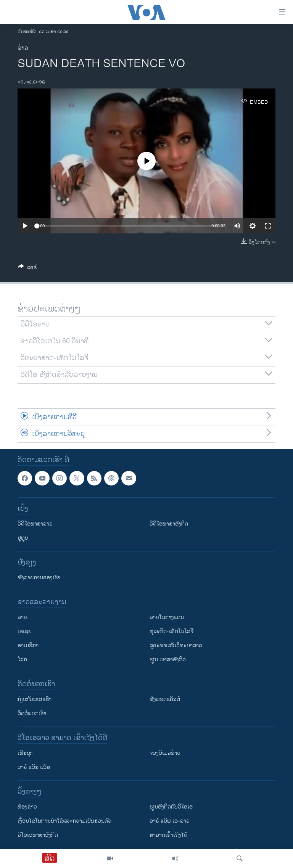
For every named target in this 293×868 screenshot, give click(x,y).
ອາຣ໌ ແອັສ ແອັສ (34, 767)
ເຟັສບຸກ (26, 753)
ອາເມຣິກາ (28, 645)
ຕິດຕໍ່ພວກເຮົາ (32, 713)
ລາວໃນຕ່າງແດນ (167, 617)
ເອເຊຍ (25, 631)
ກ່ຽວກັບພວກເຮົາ (35, 699)
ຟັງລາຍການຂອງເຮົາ (39, 578)
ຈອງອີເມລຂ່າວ (165, 753)
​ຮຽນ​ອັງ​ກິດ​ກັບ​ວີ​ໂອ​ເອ (171, 807)
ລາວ (22, 617)
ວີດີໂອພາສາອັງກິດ (169, 524)
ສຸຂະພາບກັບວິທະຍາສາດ (176, 645)
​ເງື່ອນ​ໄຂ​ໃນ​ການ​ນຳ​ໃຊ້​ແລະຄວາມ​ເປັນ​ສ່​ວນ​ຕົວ (64, 821)
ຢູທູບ (23, 538)
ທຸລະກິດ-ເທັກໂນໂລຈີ (171, 631)
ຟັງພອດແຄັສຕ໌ (165, 699)
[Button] (27, 269)
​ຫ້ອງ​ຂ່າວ (27, 807)
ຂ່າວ (23, 48)
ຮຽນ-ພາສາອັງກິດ (168, 660)
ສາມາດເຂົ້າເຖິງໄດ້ (168, 835)
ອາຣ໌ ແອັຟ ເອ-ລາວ (170, 821)
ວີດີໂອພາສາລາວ (35, 524)
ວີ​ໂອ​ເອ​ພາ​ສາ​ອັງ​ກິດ (38, 835)
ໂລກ (22, 660)
